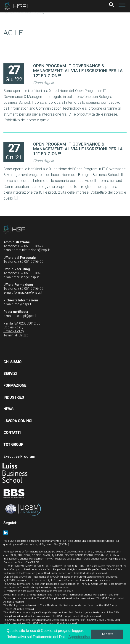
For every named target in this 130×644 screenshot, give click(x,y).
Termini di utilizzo (16, 335)
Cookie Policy (13, 327)
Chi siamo (12, 362)
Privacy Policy (14, 331)
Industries (14, 397)
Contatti (12, 433)
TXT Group (13, 445)
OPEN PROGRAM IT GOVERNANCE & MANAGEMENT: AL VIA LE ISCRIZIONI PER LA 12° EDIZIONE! (78, 71)
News (8, 409)
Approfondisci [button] (79, 637)
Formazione (15, 386)
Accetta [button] (107, 634)
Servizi (10, 374)
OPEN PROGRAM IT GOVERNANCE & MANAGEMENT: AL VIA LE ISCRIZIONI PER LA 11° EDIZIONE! (78, 149)
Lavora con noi (18, 421)
